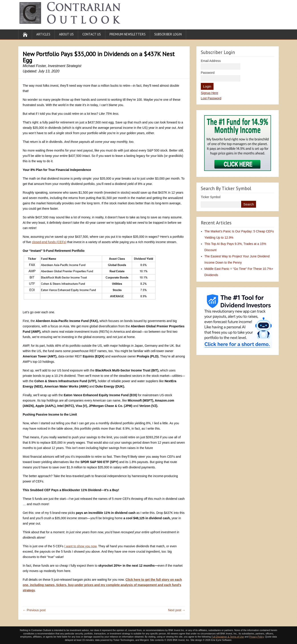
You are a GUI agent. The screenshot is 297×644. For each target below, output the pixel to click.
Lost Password (211, 98)
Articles (43, 34)
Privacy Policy (256, 637)
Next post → (177, 610)
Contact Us (92, 34)
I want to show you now (80, 546)
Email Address (211, 61)
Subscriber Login (168, 34)
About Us (66, 34)
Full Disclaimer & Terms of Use (228, 637)
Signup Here (210, 93)
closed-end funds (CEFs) (49, 242)
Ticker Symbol (211, 197)
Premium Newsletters (128, 34)
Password (208, 73)
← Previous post (34, 610)
